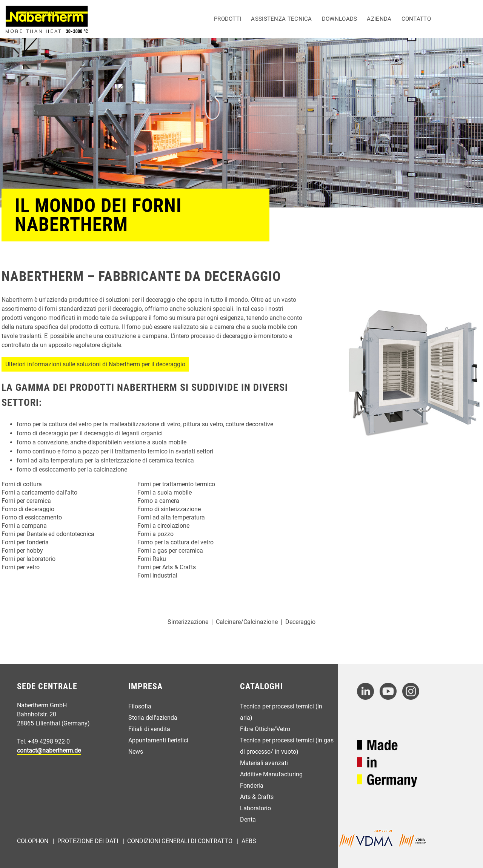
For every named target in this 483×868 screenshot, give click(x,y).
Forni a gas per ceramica (170, 551)
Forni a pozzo (155, 534)
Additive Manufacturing (271, 774)
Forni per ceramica (26, 501)
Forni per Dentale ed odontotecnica (48, 534)
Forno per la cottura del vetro (175, 542)
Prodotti (228, 19)
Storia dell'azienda (153, 718)
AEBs (249, 841)
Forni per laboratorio (28, 559)
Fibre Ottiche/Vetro (265, 729)
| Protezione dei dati (85, 841)
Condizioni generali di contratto (181, 841)
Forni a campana (24, 526)
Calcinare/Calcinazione (247, 622)
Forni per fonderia (25, 542)
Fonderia (252, 786)
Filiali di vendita (149, 729)
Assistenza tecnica (281, 19)
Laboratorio (255, 808)
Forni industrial (157, 575)
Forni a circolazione (163, 526)
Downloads (340, 19)
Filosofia (140, 706)
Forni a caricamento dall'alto (39, 492)
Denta (248, 820)
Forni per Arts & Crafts (167, 567)
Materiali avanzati (264, 763)
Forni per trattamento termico (176, 484)
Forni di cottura (22, 484)
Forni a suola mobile (165, 492)
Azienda (379, 19)
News (136, 752)
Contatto (416, 19)
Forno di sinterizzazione (169, 509)
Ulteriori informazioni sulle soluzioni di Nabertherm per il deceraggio (95, 364)
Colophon (33, 841)
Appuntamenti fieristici (158, 740)
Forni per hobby (22, 551)
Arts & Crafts (257, 797)
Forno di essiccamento (32, 517)
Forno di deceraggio (28, 509)
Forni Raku (152, 559)
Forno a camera (158, 501)
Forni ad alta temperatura (171, 517)
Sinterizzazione (188, 622)
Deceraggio (300, 622)
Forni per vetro (21, 567)
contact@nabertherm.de (49, 750)
